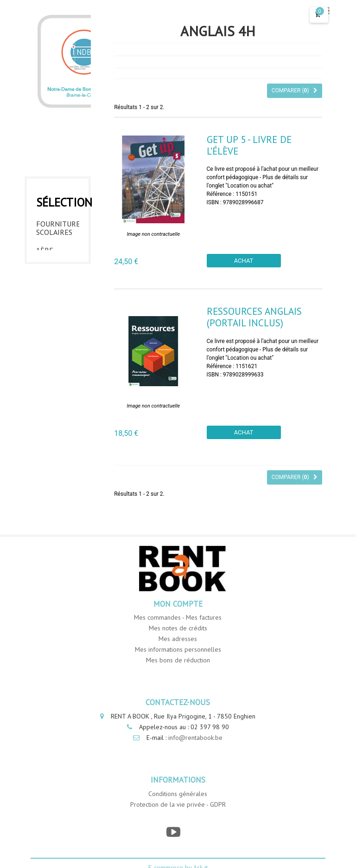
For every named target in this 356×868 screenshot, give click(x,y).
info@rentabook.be (195, 738)
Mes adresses (178, 639)
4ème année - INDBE (49, 361)
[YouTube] (173, 832)
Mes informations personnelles (178, 649)
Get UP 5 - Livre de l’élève (249, 145)
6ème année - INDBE (49, 430)
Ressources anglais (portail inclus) (254, 317)
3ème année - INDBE (49, 326)
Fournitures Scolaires (58, 226)
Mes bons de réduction (178, 660)
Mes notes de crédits (178, 628)
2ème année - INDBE (49, 291)
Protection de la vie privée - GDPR (178, 804)
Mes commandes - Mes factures (178, 617)
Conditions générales (178, 794)
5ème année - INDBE (49, 395)
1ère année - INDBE (49, 256)
